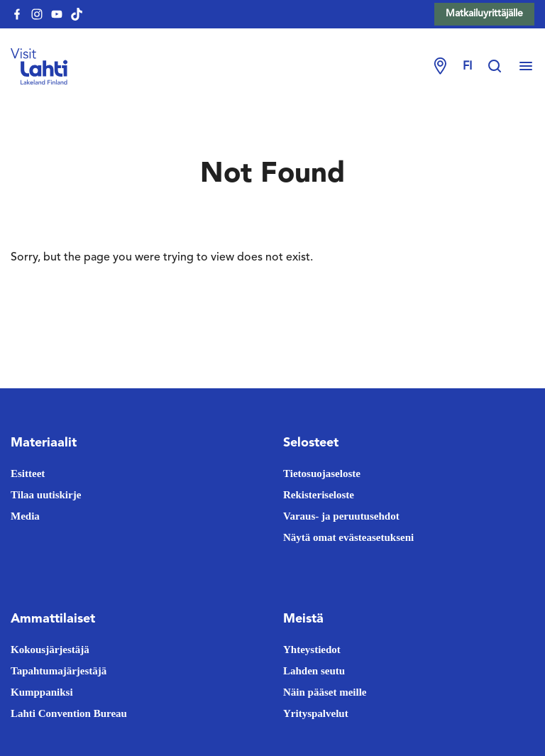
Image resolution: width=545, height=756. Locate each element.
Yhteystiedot (312, 650)
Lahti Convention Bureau (69, 713)
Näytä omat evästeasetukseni (348, 537)
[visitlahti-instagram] (37, 14)
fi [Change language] (467, 67)
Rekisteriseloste (319, 495)
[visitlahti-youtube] (57, 14)
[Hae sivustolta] (502, 67)
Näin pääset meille (325, 692)
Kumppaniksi (42, 692)
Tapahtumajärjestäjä (59, 671)
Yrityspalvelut (316, 713)
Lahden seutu (314, 671)
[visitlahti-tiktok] (77, 14)
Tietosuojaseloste (322, 473)
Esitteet (28, 473)
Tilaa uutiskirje (46, 495)
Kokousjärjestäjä (50, 650)
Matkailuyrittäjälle (484, 13)
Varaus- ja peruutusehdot (341, 516)
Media (25, 516)
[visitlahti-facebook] (17, 14)
